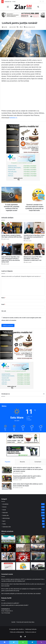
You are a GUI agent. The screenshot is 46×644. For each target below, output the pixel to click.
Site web (4, 311)
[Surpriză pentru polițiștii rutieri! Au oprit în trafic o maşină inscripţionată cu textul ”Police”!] (7, 478)
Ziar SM (5, 27)
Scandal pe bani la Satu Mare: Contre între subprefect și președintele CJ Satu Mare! (34, 237)
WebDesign (28, 629)
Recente (22, 462)
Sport (4, 521)
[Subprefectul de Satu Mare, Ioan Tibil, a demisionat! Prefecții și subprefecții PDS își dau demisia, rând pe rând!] (12, 249)
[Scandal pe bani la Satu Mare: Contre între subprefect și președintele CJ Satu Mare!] (34, 228)
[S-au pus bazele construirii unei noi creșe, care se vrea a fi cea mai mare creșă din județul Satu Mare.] (8, 539)
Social (4, 510)
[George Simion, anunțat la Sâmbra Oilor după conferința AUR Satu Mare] (12, 228)
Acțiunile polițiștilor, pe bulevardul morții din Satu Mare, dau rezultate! (23, 594)
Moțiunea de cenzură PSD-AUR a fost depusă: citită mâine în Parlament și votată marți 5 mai (33, 259)
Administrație (6, 518)
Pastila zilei (6, 515)
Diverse (4, 507)
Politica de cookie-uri (31, 632)
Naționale (5, 513)
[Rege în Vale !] (38, 539)
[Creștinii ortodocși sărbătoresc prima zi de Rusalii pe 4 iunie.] (8, 548)
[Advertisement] (23, 97)
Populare (8, 462)
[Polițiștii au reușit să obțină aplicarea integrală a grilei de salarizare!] (38, 548)
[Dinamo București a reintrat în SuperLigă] (23, 557)
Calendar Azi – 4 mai (10, 2)
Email (3, 304)
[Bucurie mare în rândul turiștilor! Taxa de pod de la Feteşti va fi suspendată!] (23, 548)
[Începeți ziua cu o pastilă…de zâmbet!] (23, 566)
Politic (4, 524)
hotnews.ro (13, 118)
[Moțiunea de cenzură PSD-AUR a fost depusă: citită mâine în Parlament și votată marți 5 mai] (34, 249)
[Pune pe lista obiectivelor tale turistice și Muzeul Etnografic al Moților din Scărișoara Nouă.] (38, 566)
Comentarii (38, 462)
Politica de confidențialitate (17, 632)
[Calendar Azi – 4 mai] (8, 566)
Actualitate (5, 504)
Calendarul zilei (7, 527)
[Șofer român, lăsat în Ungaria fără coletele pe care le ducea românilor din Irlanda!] (7, 486)
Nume (3, 298)
